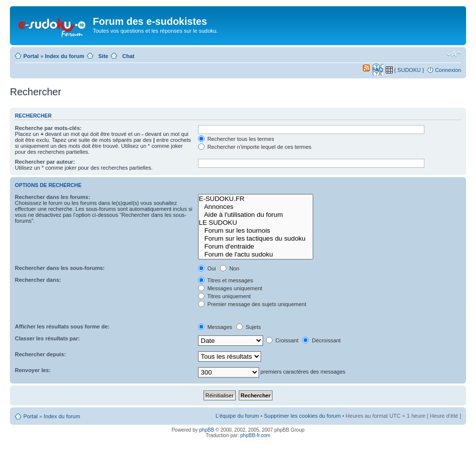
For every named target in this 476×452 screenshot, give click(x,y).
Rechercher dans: (38, 280)
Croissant (282, 340)
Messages (215, 327)
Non (230, 268)
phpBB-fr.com (255, 435)
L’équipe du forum (237, 416)
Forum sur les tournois (256, 231)
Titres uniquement (225, 296)
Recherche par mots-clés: (48, 128)
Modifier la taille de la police (454, 54)
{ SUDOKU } (409, 70)
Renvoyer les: (33, 370)
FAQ (378, 69)
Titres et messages (226, 280)
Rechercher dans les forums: (53, 197)
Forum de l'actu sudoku (256, 255)
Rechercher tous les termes (236, 139)
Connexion (448, 70)
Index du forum (64, 56)
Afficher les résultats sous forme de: (62, 326)
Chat (128, 56)
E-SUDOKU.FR (256, 199)
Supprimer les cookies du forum (303, 416)
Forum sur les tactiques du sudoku (256, 239)
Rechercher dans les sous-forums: (60, 268)
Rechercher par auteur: (45, 162)
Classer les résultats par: (47, 338)
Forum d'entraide (256, 247)
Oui (207, 268)
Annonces (256, 207)
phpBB (206, 430)
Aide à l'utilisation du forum (256, 215)
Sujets (249, 327)
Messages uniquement (230, 288)
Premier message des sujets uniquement (252, 304)
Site (103, 56)
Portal (31, 56)
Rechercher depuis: (40, 354)
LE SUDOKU (256, 223)
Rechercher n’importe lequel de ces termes (255, 147)
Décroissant (321, 340)
